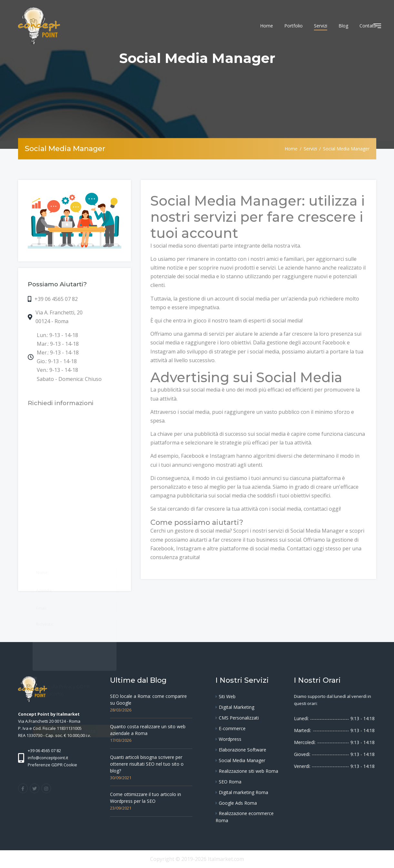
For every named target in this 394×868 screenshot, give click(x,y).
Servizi (321, 26)
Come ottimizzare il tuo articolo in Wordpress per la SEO (146, 798)
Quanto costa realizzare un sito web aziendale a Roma (148, 730)
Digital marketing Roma (243, 792)
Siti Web (227, 696)
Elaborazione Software (242, 750)
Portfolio (293, 26)
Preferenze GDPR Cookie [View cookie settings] (52, 765)
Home (267, 26)
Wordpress (230, 739)
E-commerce (232, 728)
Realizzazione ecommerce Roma (245, 817)
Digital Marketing (237, 707)
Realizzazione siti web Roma (248, 771)
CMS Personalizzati (239, 718)
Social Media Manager (242, 760)
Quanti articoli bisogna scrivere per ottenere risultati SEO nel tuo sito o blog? (147, 764)
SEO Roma (230, 782)
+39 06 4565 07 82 (56, 299)
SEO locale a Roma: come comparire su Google (148, 700)
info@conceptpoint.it (48, 758)
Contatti (368, 26)
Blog (343, 26)
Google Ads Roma (238, 803)
